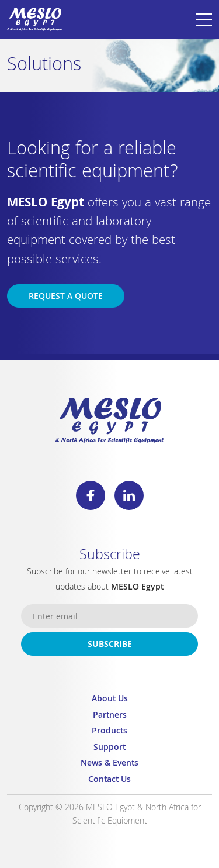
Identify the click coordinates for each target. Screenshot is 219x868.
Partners (110, 716)
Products (109, 732)
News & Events (109, 764)
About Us (110, 700)
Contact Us (109, 781)
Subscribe (110, 645)
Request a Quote (66, 297)
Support (109, 748)
